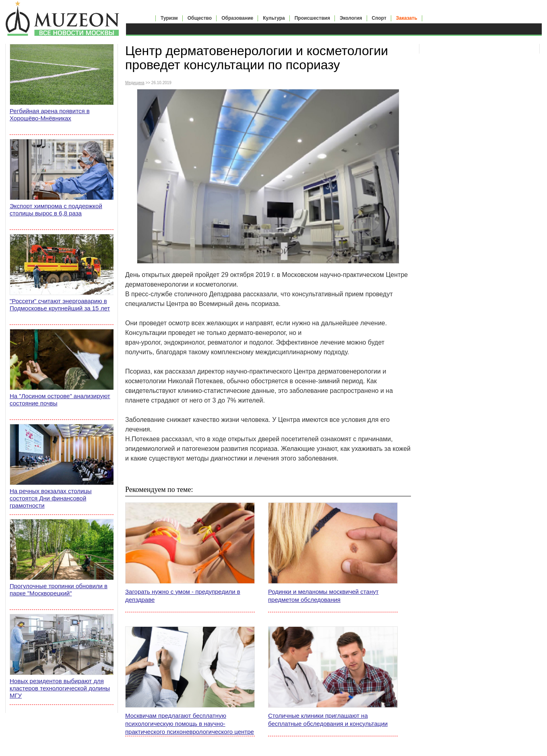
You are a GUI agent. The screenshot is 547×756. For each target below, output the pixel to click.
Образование (237, 18)
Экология (351, 18)
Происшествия (312, 18)
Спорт (379, 18)
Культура (274, 18)
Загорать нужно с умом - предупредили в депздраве (183, 596)
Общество (200, 18)
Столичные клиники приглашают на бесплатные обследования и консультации (328, 720)
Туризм (169, 18)
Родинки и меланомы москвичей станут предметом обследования (323, 596)
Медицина (135, 83)
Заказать (407, 18)
